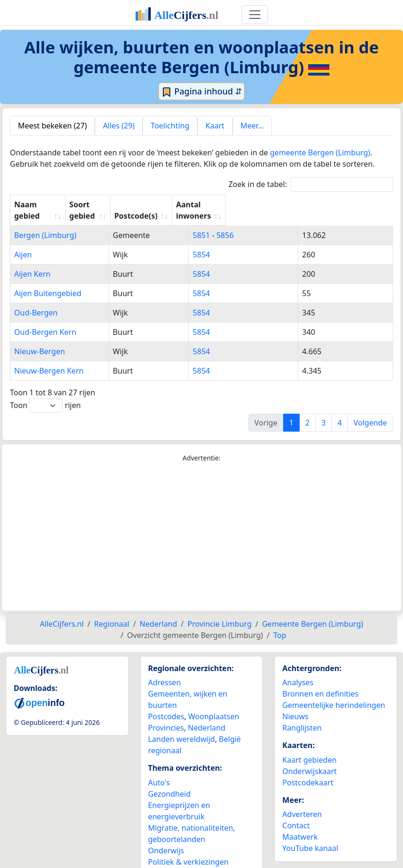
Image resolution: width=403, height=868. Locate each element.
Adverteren (302, 803)
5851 (234, 224)
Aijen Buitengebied (48, 282)
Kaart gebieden (309, 749)
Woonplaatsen (214, 705)
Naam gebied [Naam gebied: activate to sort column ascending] (39, 204)
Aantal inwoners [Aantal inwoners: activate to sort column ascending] (330, 204)
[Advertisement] (201, 526)
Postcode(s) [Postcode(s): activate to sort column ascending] (246, 204)
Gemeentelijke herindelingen (334, 694)
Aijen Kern (32, 263)
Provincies (166, 716)
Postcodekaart (308, 771)
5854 (234, 243)
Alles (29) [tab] (119, 126)
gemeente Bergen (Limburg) (320, 153)
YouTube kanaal (310, 837)
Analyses (298, 671)
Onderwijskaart (309, 760)
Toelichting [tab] (170, 126)
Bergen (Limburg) (45, 224)
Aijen (23, 243)
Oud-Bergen (36, 301)
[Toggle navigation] (255, 15)
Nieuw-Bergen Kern (49, 359)
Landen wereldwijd (182, 728)
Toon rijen (45, 394)
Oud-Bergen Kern (45, 321)
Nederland (207, 716)
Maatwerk (300, 825)
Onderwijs (166, 839)
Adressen (165, 671)
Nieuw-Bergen (40, 340)
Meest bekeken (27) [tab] (52, 126)
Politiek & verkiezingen (189, 851)
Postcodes (166, 705)
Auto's (159, 771)
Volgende (370, 411)
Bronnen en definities (320, 682)
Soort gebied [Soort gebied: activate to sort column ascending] (168, 204)
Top (280, 624)
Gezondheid (169, 783)
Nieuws (295, 705)
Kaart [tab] (215, 126)
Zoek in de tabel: (311, 184)
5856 (257, 224)
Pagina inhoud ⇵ (202, 92)
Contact (296, 814)
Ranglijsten (302, 716)
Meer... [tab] (252, 126)
